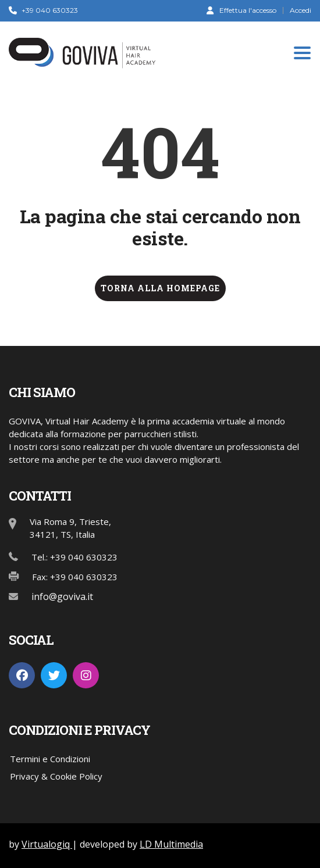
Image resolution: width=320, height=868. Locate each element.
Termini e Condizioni (50, 759)
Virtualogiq (47, 844)
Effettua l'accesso (241, 10)
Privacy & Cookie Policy (56, 776)
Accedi (301, 10)
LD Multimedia (171, 844)
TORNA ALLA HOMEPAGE (160, 288)
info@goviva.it (62, 596)
